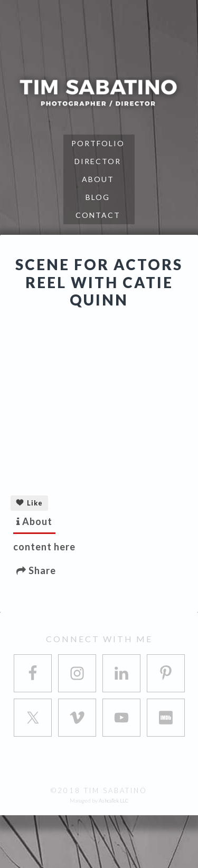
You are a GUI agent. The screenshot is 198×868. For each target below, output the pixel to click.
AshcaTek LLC (114, 800)
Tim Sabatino (99, 92)
